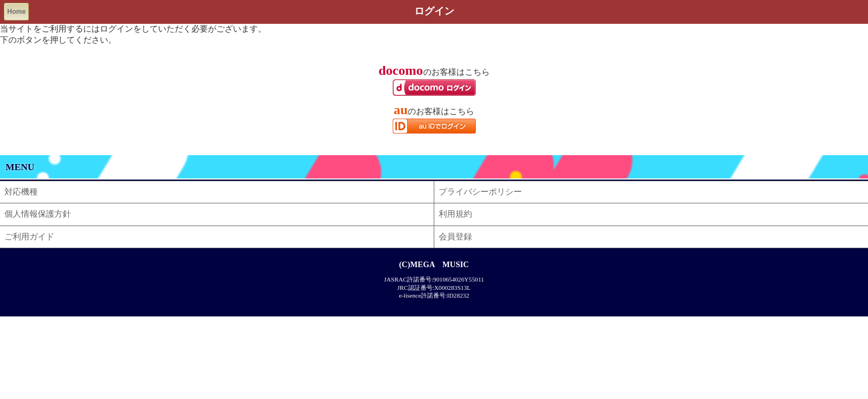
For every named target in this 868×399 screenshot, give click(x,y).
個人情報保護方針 (38, 214)
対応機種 (21, 192)
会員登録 (455, 237)
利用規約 (455, 214)
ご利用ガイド (29, 237)
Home (16, 12)
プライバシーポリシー (480, 192)
